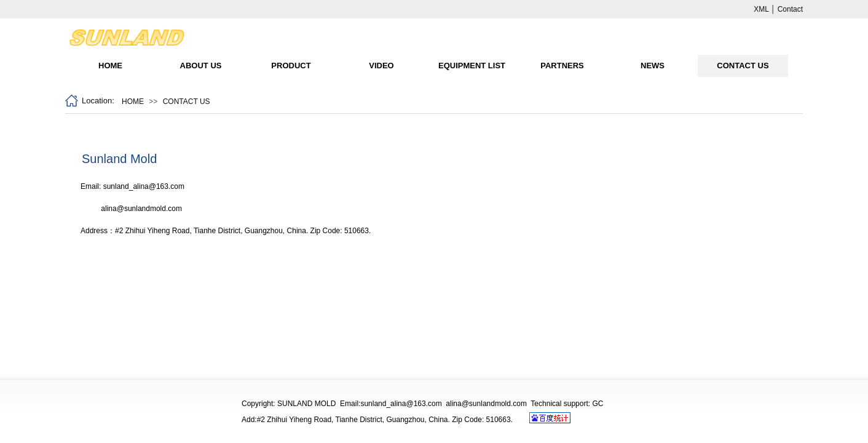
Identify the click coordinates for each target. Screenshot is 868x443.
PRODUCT (291, 66)
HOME (110, 66)
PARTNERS (562, 66)
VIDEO (381, 66)
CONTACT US (743, 66)
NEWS (653, 66)
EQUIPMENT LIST (472, 66)
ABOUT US (201, 66)
